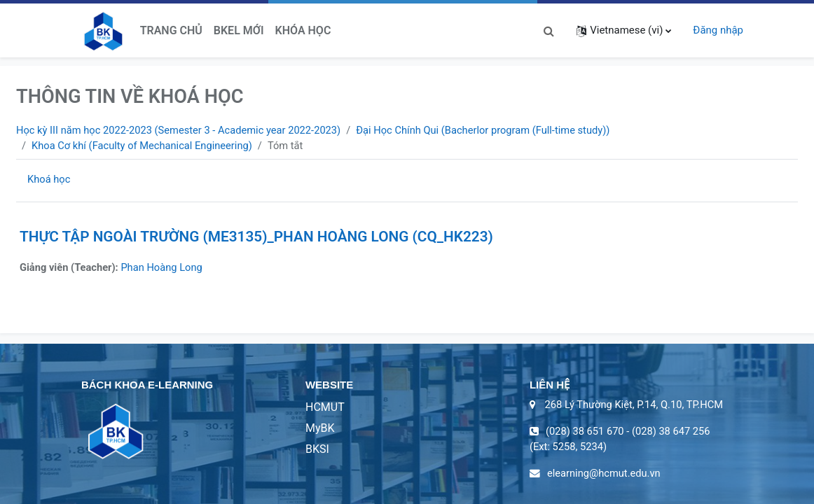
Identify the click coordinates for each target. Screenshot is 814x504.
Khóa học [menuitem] (303, 30)
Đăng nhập (718, 30)
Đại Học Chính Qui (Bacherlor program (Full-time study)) (492, 130)
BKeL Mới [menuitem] (239, 30)
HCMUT (325, 408)
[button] (549, 30)
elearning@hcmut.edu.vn (605, 475)
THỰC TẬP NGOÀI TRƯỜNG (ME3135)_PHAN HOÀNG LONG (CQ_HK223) (256, 237)
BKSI (317, 450)
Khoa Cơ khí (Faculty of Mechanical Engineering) (144, 146)
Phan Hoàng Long (164, 268)
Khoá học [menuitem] (49, 180)
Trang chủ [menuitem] (171, 30)
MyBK (320, 429)
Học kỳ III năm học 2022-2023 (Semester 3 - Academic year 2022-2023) (182, 130)
